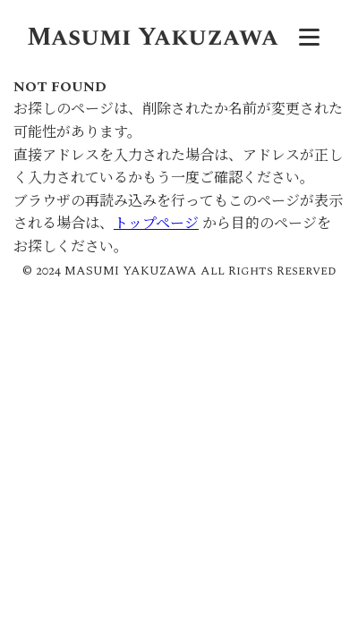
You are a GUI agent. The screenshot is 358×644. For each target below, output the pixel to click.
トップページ (156, 224)
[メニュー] (309, 38)
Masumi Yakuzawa (153, 37)
